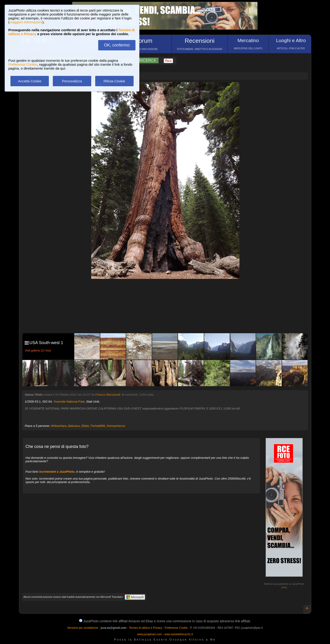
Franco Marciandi (108, 395)
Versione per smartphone (83, 628)
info (284, 587)
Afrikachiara (59, 426)
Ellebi (85, 426)
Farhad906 (98, 426)
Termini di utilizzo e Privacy (145, 628)
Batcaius (74, 426)
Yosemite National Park (69, 402)
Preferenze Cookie (23, 64)
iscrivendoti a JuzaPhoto (57, 472)
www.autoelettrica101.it (178, 634)
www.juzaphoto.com (149, 634)
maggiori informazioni (26, 22)
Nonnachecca (116, 426)
